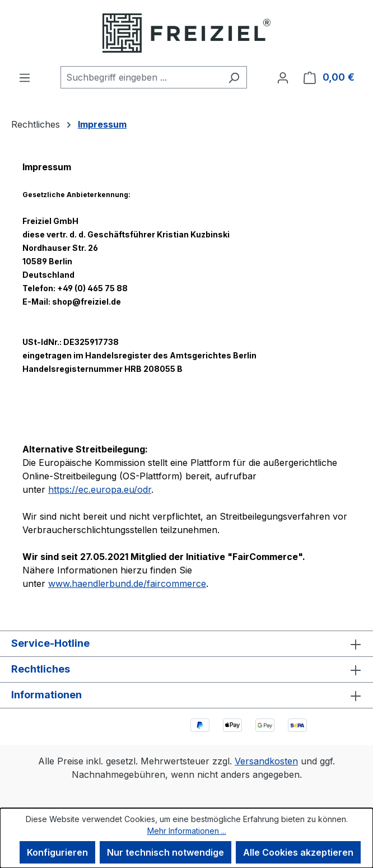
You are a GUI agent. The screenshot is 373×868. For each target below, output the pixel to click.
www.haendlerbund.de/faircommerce (127, 584)
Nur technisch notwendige (165, 852)
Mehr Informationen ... (187, 831)
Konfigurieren (57, 852)
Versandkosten (266, 761)
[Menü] (25, 77)
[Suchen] (234, 77)
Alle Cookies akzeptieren (298, 852)
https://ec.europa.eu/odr (100, 489)
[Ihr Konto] (283, 77)
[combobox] (141, 77)
